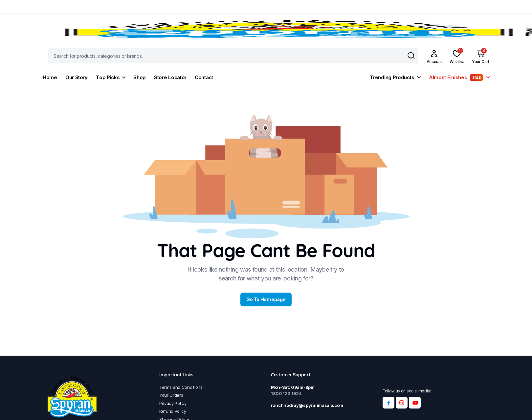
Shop (140, 77)
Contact (204, 77)
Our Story (77, 77)
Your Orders (171, 395)
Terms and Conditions (181, 387)
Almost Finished (456, 77)
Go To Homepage (266, 299)
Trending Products (392, 77)
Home (50, 77)
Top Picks (108, 77)
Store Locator (170, 77)
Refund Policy (173, 411)
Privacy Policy (173, 403)
